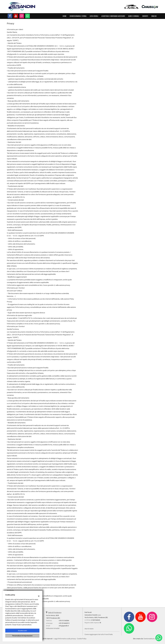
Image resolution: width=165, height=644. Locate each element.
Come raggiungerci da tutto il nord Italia (99, 634)
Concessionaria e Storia (78, 16)
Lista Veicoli (94, 16)
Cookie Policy (82, 639)
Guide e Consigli (134, 16)
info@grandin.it (64, 626)
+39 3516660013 (64, 623)
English (154, 16)
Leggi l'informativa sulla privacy (65, 639)
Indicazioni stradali (53, 628)
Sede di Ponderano (55, 612)
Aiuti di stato (89, 629)
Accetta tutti (22, 631)
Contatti (145, 16)
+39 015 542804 (64, 621)
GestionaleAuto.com (151, 639)
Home (65, 16)
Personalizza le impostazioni (22, 636)
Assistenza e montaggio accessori (113, 16)
